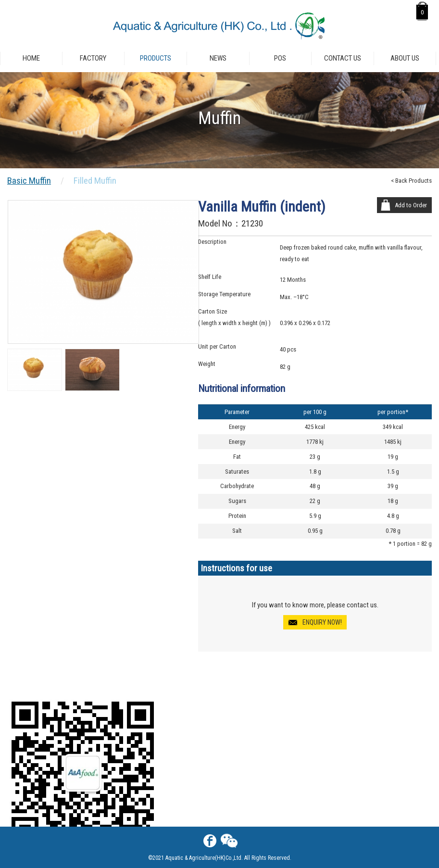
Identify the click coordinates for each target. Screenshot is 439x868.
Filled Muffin (95, 181)
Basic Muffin (29, 181)
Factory (93, 58)
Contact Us (343, 58)
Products (156, 58)
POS (280, 58)
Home (31, 58)
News (218, 58)
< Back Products (411, 181)
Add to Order (411, 205)
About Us (405, 58)
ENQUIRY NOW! (322, 622)
